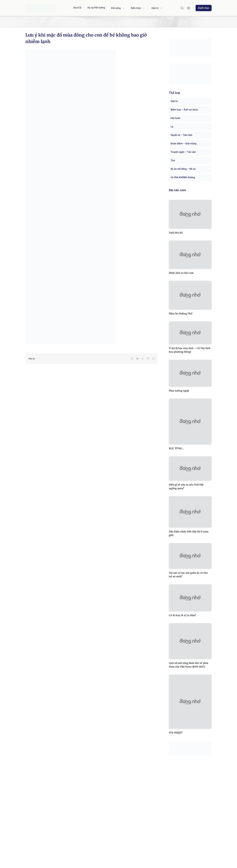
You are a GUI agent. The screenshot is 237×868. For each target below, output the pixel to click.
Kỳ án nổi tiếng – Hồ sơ (183, 169)
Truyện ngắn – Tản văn (183, 152)
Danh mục (204, 8)
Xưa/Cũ (77, 8)
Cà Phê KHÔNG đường (183, 177)
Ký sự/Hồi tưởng (96, 8)
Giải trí (174, 101)
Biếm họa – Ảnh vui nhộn (184, 110)
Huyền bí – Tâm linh (181, 135)
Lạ (172, 127)
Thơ (173, 160)
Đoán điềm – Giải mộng (183, 144)
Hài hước (175, 118)
